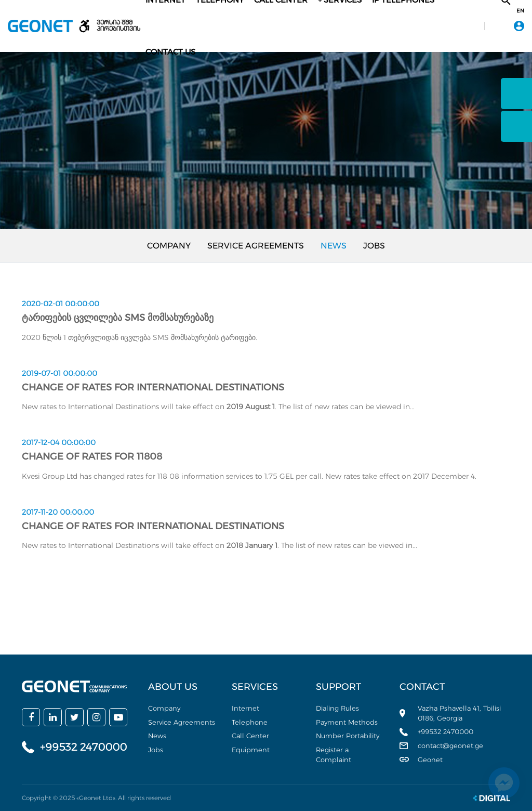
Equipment (251, 750)
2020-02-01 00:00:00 (61, 304)
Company (169, 246)
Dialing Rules (337, 708)
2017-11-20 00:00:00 (58, 512)
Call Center (250, 736)
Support (338, 687)
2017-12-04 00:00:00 (59, 442)
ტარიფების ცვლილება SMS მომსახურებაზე (118, 318)
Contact (422, 687)
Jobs (374, 246)
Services (255, 687)
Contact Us (170, 52)
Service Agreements (256, 246)
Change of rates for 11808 (92, 456)
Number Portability (348, 736)
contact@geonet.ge (450, 745)
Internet (245, 708)
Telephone (250, 722)
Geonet (430, 760)
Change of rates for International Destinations (153, 387)
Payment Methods (347, 722)
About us (173, 687)
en (520, 11)
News (334, 246)
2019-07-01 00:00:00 (59, 373)
